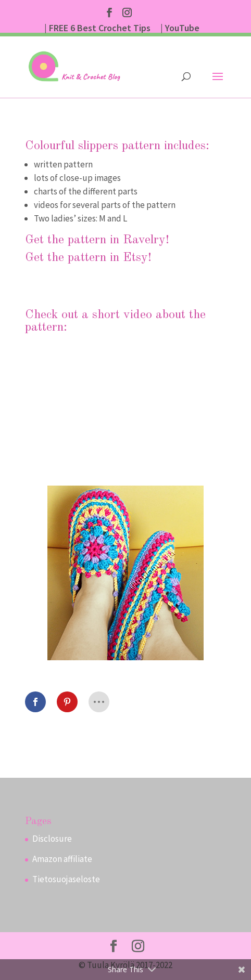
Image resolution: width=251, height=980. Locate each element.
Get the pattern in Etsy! (88, 258)
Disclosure (52, 839)
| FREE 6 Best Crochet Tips (97, 29)
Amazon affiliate (62, 859)
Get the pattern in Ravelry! (97, 240)
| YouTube (180, 29)
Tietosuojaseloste (66, 879)
